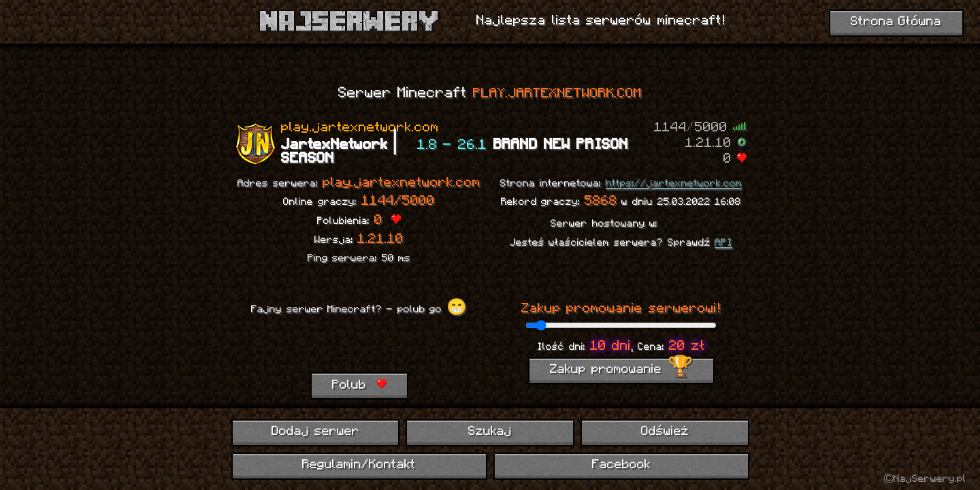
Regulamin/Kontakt (359, 465)
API (723, 243)
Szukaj (490, 432)
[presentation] (359, 346)
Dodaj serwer (315, 432)
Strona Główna (896, 22)
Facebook (621, 465)
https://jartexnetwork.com (674, 184)
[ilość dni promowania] (621, 325)
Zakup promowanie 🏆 (621, 370)
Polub (359, 385)
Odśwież (665, 432)
